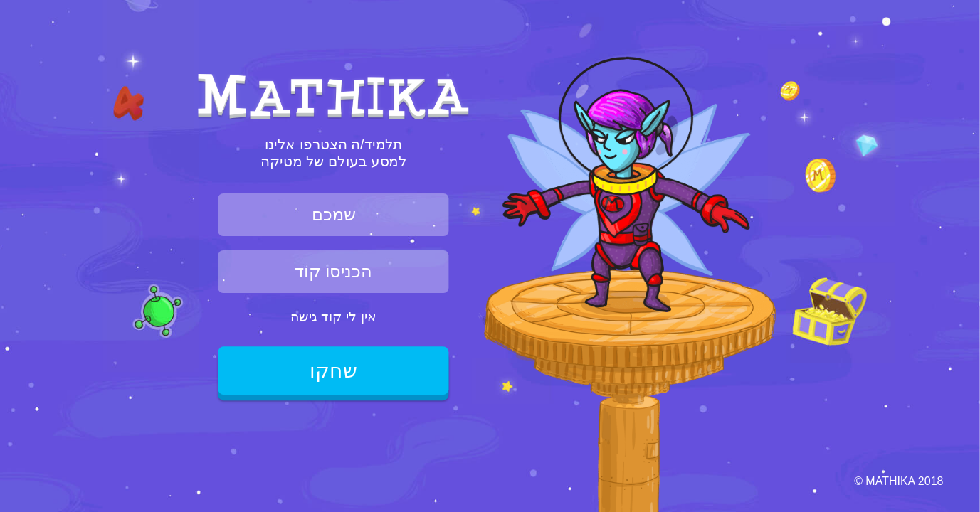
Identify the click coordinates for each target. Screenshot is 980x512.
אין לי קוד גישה (334, 316)
